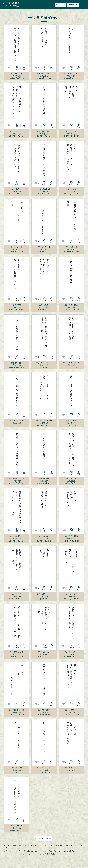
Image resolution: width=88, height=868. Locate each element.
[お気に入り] (9, 68)
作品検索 (70, 845)
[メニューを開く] (83, 5)
